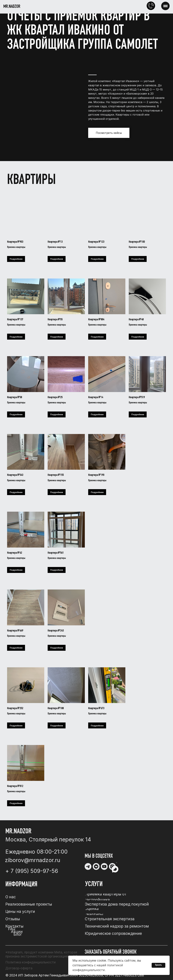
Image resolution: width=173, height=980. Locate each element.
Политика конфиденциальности (30, 962)
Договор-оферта (19, 968)
